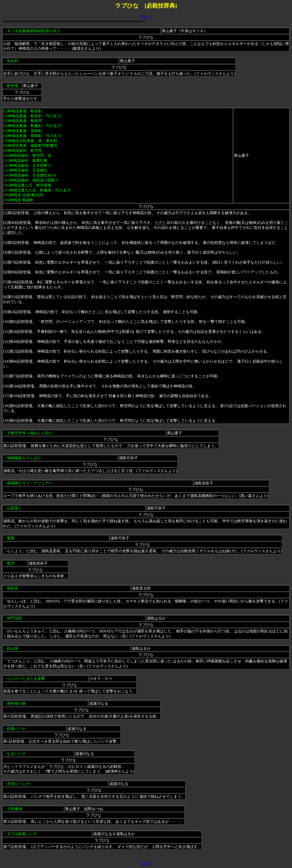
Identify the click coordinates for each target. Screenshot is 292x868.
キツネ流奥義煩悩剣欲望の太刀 (34, 31)
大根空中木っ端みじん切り (30, 433)
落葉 (11, 538)
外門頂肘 (15, 618)
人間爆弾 (15, 809)
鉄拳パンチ (16, 729)
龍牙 (11, 563)
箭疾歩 (13, 588)
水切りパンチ (18, 784)
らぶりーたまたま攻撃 (26, 678)
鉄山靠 (13, 649)
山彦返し (15, 508)
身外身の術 (16, 703)
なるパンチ (16, 754)
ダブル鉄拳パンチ (22, 834)
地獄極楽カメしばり (24, 458)
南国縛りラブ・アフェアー (30, 483)
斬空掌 (13, 86)
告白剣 (13, 61)
